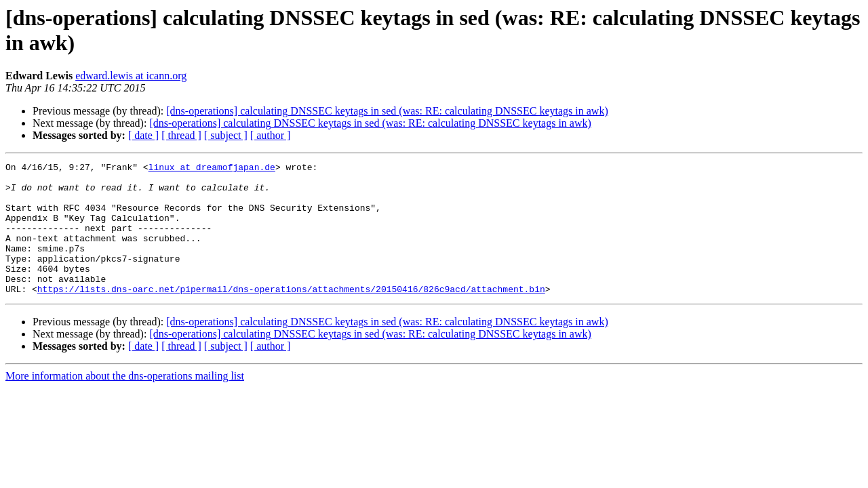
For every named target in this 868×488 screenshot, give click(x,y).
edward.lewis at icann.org (131, 76)
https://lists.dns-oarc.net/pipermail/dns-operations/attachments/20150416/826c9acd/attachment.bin (291, 315)
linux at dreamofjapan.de (212, 169)
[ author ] (271, 135)
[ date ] (143, 135)
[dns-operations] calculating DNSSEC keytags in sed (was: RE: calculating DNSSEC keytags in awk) (387, 111)
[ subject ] (226, 135)
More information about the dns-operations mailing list (125, 402)
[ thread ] (181, 135)
